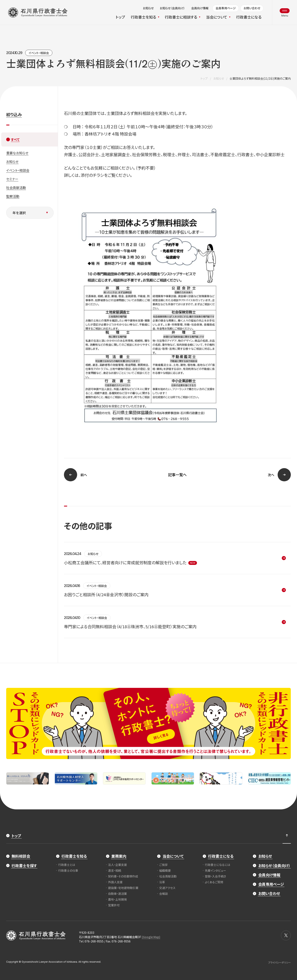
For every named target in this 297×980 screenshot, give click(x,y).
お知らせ (219, 78)
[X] (286, 935)
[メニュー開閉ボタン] (285, 12)
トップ (204, 78)
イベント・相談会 (39, 53)
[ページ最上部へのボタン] (287, 836)
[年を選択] (30, 213)
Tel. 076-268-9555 (91, 941)
